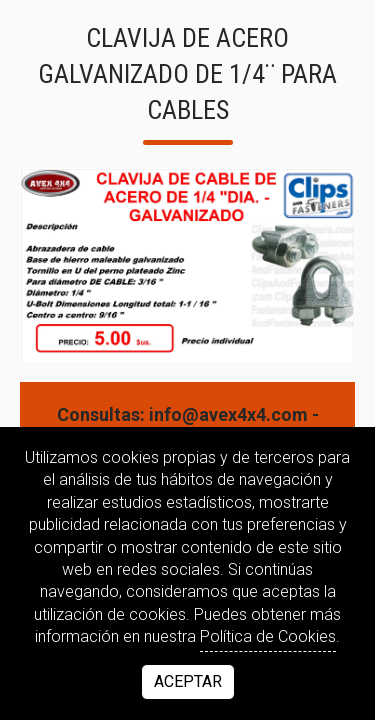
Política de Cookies (268, 636)
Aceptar (188, 681)
